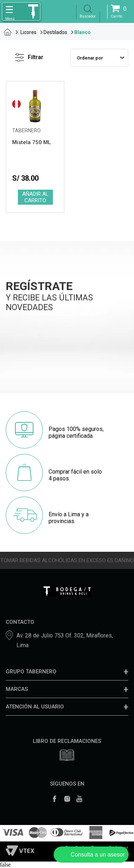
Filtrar (29, 58)
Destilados (55, 32)
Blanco (83, 32)
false (5, 865)
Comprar (35, 197)
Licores (28, 32)
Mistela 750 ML (31, 142)
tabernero (8, 32)
